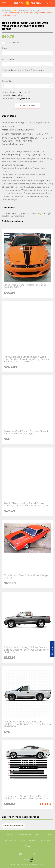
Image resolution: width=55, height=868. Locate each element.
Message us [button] (52, 649)
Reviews (33, 840)
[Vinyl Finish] (28, 64)
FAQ (23, 840)
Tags (28, 846)
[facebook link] (21, 854)
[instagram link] (34, 854)
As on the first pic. (12, 43)
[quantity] (28, 86)
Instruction (46, 840)
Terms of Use (10, 840)
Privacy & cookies (44, 834)
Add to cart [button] (28, 106)
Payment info (25, 834)
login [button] (40, 213)
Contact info (9, 834)
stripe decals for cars (13, 826)
